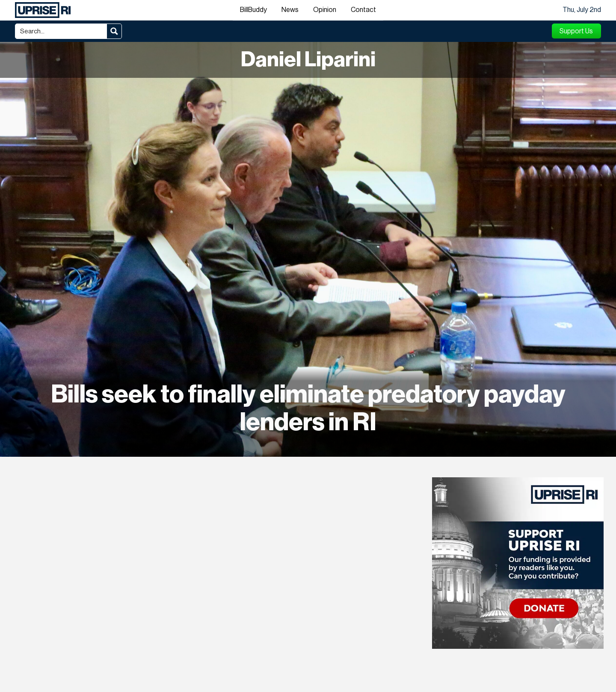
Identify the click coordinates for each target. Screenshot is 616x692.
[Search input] (62, 31)
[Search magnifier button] (114, 31)
